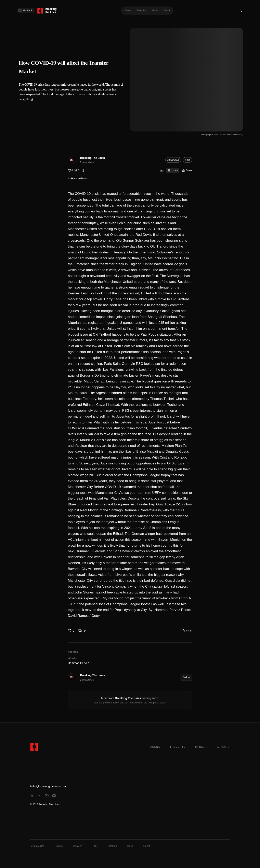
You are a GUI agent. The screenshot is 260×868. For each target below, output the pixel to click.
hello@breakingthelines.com (48, 786)
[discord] (54, 796)
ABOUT (224, 747)
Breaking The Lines (92, 158)
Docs (130, 846)
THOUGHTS (178, 747)
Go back (25, 11)
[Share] (187, 170)
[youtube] (47, 796)
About (167, 11)
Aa (162, 170)
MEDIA (201, 747)
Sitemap (112, 846)
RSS (95, 846)
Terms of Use (37, 846)
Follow (186, 677)
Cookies (78, 846)
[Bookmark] (83, 170)
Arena (128, 11)
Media (155, 11)
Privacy (59, 846)
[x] (32, 796)
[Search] (240, 11)
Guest (147, 846)
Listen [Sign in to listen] (173, 170)
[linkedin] (39, 796)
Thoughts (141, 11)
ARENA (155, 747)
